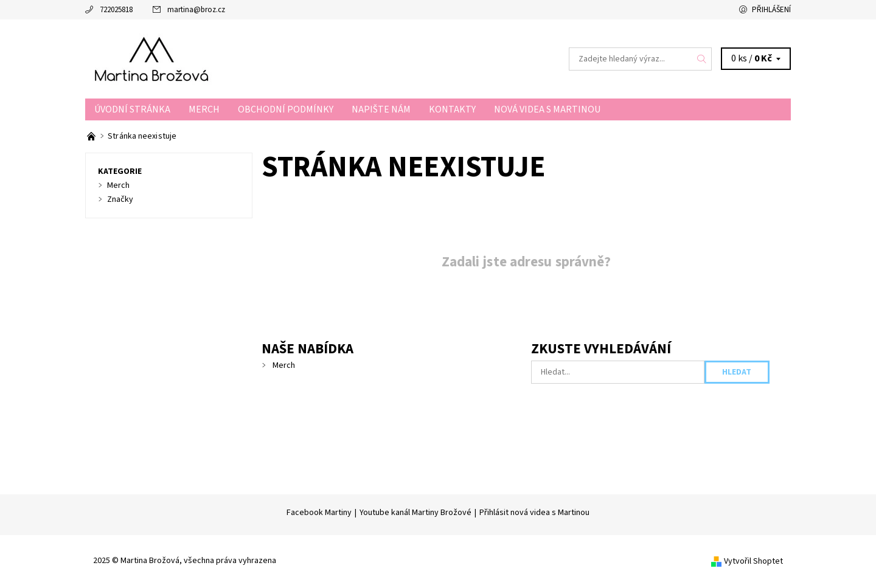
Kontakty (452, 109)
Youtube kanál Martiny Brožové (415, 513)
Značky (120, 199)
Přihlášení (771, 10)
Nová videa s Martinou (547, 109)
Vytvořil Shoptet (753, 561)
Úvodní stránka (132, 109)
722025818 (116, 10)
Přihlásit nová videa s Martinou (534, 513)
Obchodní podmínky (286, 109)
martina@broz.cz (196, 10)
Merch (204, 109)
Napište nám (381, 109)
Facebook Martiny (319, 513)
